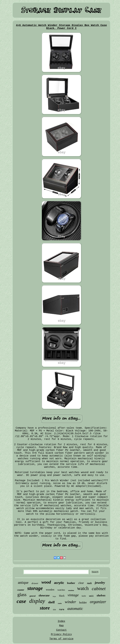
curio (60, 603)
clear (81, 583)
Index (61, 621)
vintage (73, 595)
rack (89, 583)
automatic (75, 609)
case (21, 601)
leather (71, 583)
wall (91, 596)
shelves (101, 595)
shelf (51, 602)
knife (84, 596)
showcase (44, 595)
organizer (98, 602)
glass (22, 595)
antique (23, 583)
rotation (71, 590)
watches (61, 590)
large (54, 596)
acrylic (59, 583)
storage (35, 588)
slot (54, 609)
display (37, 601)
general (32, 596)
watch (83, 588)
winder (70, 602)
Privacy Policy (61, 634)
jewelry (100, 583)
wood (46, 582)
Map (61, 626)
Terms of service (61, 639)
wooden (50, 590)
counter (21, 590)
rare (62, 610)
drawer (35, 583)
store (45, 608)
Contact (61, 630)
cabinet (99, 589)
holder (83, 602)
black (62, 596)
